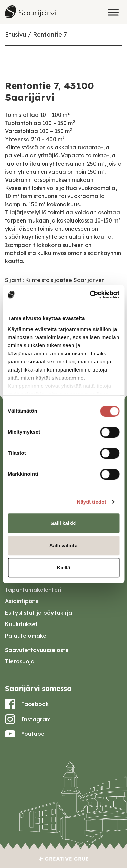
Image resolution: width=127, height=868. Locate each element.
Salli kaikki (63, 523)
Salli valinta (63, 545)
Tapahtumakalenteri (33, 590)
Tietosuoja (20, 661)
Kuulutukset (21, 624)
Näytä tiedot (92, 502)
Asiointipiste (22, 601)
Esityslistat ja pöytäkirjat (40, 613)
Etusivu (16, 34)
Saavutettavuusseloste (37, 650)
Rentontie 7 (50, 34)
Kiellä (63, 567)
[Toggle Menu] (113, 12)
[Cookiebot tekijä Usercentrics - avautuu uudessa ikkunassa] (90, 295)
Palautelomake (26, 636)
